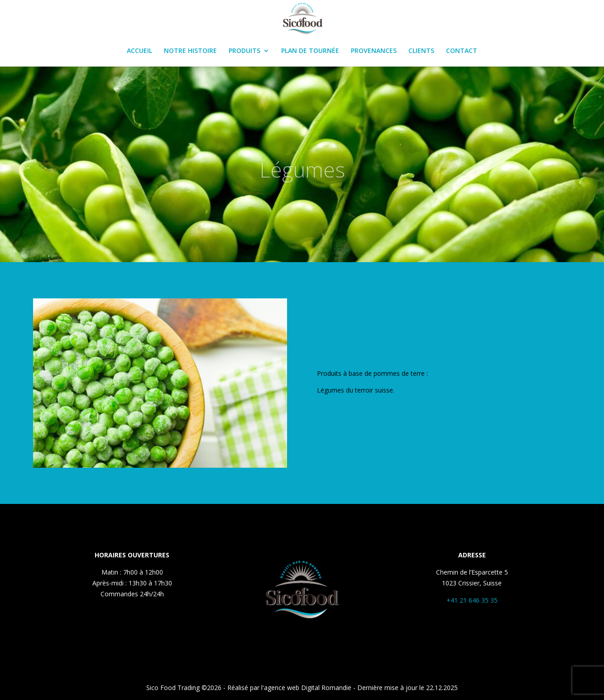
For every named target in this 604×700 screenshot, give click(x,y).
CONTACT (462, 51)
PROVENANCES (374, 51)
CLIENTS (421, 51)
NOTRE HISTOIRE (190, 51)
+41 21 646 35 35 (472, 600)
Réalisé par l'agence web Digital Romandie (289, 688)
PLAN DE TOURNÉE (310, 51)
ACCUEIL (139, 51)
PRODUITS (244, 51)
